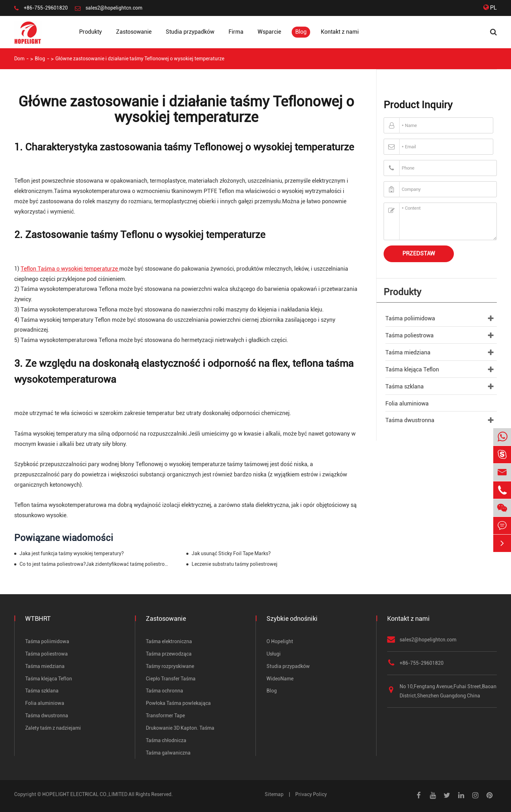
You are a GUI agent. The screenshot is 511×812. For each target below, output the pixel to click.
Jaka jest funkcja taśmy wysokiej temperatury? (72, 553)
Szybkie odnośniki (292, 618)
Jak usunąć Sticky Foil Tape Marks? (231, 553)
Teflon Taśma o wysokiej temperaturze (70, 269)
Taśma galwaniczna (168, 753)
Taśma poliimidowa (410, 318)
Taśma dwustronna (410, 420)
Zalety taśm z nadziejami (53, 728)
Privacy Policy (311, 794)
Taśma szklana (405, 386)
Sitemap (274, 794)
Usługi (274, 654)
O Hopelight (280, 641)
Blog (301, 32)
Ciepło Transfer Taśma (171, 679)
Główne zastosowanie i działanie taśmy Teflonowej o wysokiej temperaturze (140, 59)
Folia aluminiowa (407, 404)
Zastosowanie (134, 32)
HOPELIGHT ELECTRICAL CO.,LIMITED (85, 794)
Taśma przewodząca (169, 654)
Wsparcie (269, 32)
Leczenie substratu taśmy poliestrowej (235, 564)
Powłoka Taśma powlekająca (178, 703)
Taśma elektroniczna (169, 641)
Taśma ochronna (164, 691)
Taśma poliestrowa (410, 335)
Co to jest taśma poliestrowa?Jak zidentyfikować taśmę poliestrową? (95, 564)
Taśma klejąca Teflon (412, 369)
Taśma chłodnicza (166, 740)
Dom (19, 59)
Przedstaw (419, 253)
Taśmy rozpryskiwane (170, 666)
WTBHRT (38, 618)
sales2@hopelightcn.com (114, 8)
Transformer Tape (165, 716)
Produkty (90, 32)
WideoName (280, 679)
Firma (236, 32)
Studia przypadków (190, 32)
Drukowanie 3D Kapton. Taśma (180, 728)
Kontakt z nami (340, 32)
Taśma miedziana (408, 352)
